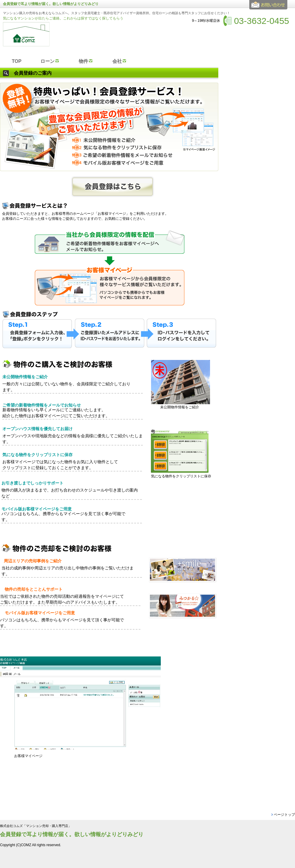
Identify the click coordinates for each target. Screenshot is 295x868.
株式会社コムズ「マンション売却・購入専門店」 (36, 826)
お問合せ (269, 7)
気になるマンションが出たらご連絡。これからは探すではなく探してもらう (63, 18)
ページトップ (284, 815)
